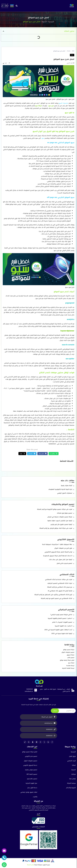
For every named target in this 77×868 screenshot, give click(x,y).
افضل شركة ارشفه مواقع (67, 660)
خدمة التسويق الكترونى (30, 765)
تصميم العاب (71, 658)
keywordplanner (67, 331)
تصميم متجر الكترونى (31, 756)
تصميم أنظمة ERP (32, 774)
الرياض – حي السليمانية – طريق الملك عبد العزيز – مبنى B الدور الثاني (55, 690)
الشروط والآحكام (71, 788)
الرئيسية (51, 22)
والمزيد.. (35, 797)
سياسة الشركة (71, 783)
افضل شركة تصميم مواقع (30, 752)
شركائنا (74, 774)
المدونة (44, 22)
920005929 (30, 689)
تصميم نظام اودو (32, 779)
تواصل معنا (72, 779)
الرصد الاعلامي (71, 761)
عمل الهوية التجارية (31, 783)
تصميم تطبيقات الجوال (68, 652)
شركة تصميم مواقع (69, 650)
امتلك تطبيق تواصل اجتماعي (29, 792)
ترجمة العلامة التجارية (68, 668)
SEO (73, 51)
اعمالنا (74, 765)
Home (69, 51)
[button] (17, 6)
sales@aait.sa (29, 691)
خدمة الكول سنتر (32, 788)
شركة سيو (71, 663)
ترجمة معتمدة (70, 666)
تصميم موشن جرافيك (31, 770)
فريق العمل (72, 756)
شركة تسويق (71, 655)
